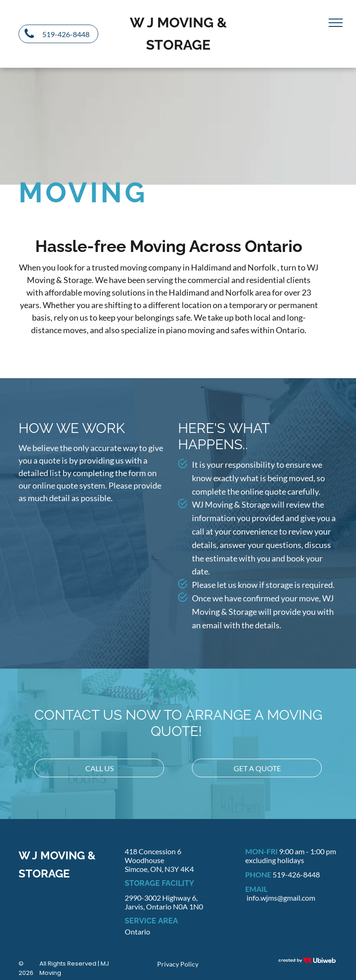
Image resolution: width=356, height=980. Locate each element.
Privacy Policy (178, 964)
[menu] (336, 23)
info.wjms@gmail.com (281, 898)
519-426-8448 (296, 874)
